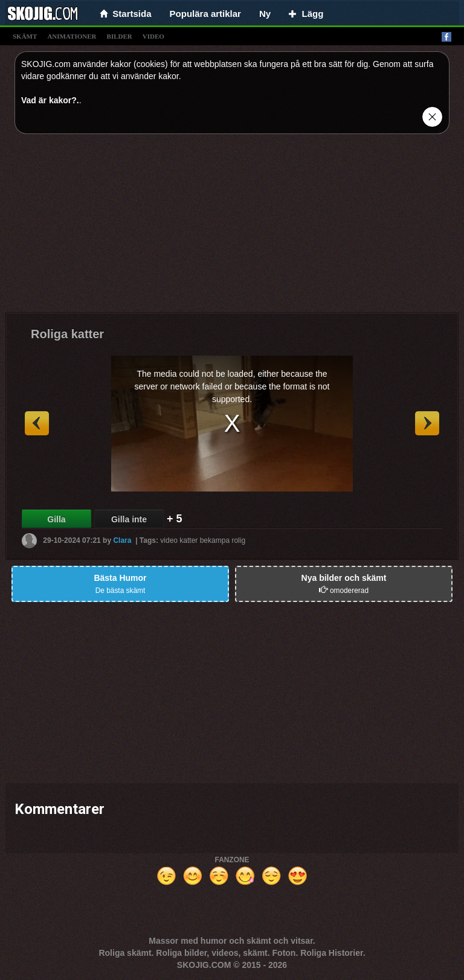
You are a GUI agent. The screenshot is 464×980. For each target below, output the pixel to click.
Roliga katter (67, 334)
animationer (72, 36)
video (153, 36)
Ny (265, 14)
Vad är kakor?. (50, 100)
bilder (120, 36)
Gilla (56, 519)
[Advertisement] (232, 228)
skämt (25, 36)
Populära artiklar (205, 14)
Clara (122, 540)
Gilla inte (129, 519)
